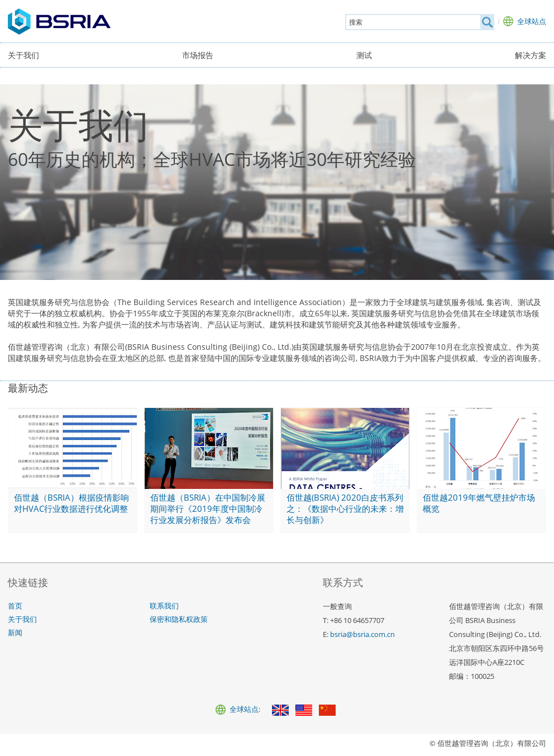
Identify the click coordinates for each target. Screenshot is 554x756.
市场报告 (198, 55)
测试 (364, 55)
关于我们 (23, 55)
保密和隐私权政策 (179, 619)
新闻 (15, 633)
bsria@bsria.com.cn (362, 634)
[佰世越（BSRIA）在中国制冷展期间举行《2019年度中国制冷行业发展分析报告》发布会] (209, 471)
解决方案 (531, 55)
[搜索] (487, 22)
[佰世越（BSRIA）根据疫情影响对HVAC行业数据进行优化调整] (73, 471)
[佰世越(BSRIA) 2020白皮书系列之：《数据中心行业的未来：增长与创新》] (345, 471)
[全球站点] (525, 21)
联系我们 (164, 606)
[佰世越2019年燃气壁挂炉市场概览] (481, 471)
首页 (15, 606)
